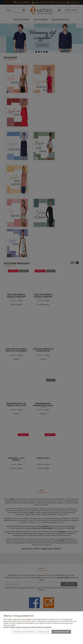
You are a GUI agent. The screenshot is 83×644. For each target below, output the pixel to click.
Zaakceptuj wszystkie (61, 632)
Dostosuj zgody (44, 632)
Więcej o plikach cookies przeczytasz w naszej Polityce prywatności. (28, 627)
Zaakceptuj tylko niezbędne (24, 632)
